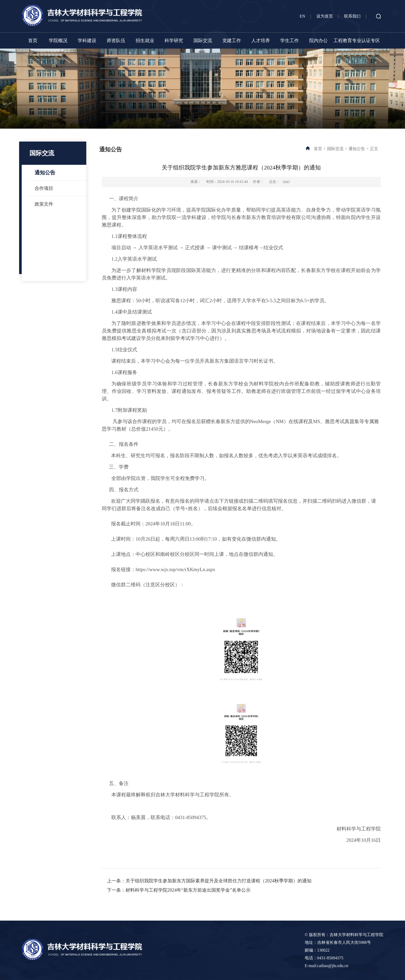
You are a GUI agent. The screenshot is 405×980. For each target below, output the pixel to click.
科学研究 (174, 41)
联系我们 (352, 16)
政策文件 (44, 204)
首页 (33, 41)
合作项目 (44, 188)
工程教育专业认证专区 (357, 41)
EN (302, 16)
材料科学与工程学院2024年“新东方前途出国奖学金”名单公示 (188, 890)
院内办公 (318, 41)
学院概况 (58, 41)
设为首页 (325, 16)
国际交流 (203, 41)
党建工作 (232, 41)
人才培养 (261, 41)
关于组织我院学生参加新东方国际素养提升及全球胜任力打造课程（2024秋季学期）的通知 (219, 881)
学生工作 (290, 41)
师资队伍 (116, 41)
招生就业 (145, 41)
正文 (374, 149)
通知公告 (45, 173)
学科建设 (87, 41)
